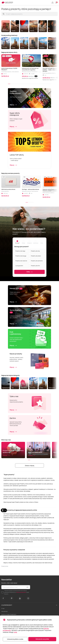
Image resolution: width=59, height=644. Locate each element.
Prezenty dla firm (35, 266)
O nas (3, 608)
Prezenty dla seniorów (37, 261)
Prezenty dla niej (35, 251)
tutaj (15, 632)
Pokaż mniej (5, 566)
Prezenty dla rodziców (21, 261)
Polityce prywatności (21, 592)
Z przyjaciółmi (19, 266)
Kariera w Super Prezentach (9, 614)
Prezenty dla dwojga (21, 256)
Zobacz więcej (29, 466)
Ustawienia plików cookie (15, 639)
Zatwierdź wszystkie (42, 639)
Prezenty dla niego (20, 251)
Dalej (30, 272)
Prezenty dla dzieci (36, 256)
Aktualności (5, 611)
